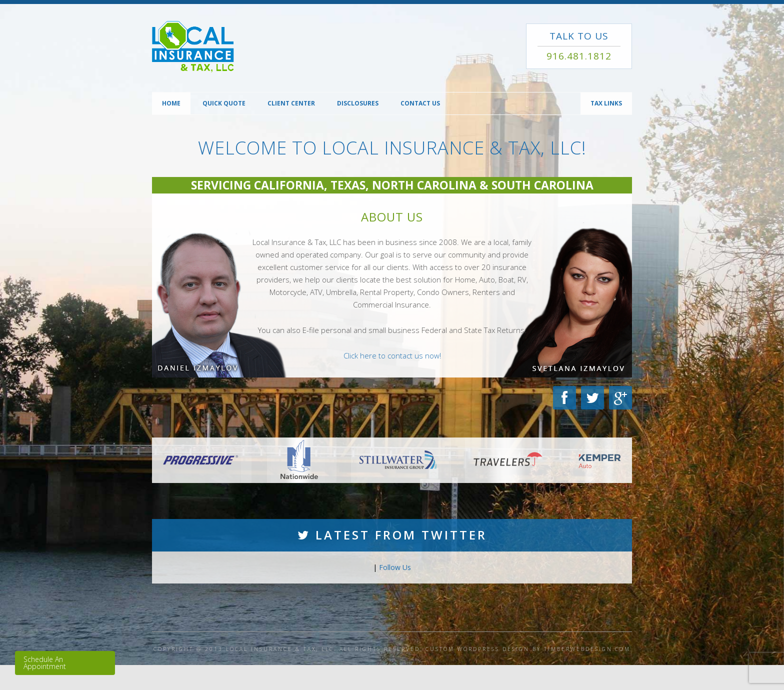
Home (171, 103)
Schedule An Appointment (45, 663)
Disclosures (358, 103)
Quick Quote (224, 103)
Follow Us (395, 567)
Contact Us (420, 103)
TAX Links (606, 103)
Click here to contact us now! (392, 355)
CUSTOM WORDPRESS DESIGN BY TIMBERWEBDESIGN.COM (528, 649)
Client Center (291, 103)
